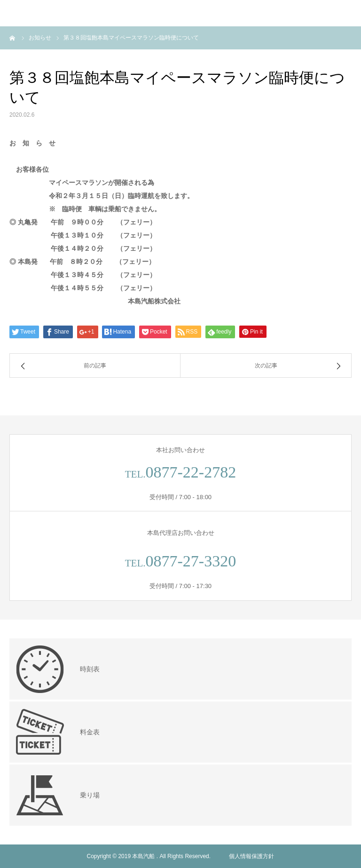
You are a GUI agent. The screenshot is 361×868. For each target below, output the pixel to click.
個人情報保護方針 (251, 856)
